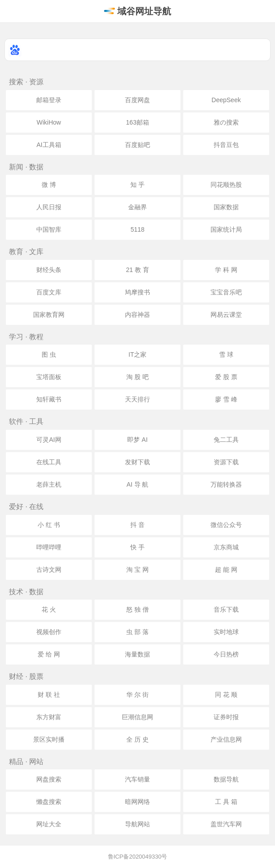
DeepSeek (226, 100)
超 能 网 (226, 570)
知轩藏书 (49, 399)
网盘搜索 (49, 779)
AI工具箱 (49, 145)
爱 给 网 (49, 654)
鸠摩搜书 (137, 292)
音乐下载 (226, 609)
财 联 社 (49, 695)
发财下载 (137, 462)
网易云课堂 (226, 315)
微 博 (49, 185)
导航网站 (137, 824)
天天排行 (137, 399)
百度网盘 (137, 100)
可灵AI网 (49, 440)
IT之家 (137, 354)
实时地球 (226, 632)
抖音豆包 (226, 145)
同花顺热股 (226, 185)
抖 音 (137, 525)
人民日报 (49, 207)
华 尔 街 (137, 695)
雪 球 (226, 354)
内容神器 (137, 315)
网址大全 (49, 824)
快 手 (137, 547)
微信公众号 (226, 525)
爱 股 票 (226, 377)
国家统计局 (226, 229)
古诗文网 (49, 570)
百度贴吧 (137, 145)
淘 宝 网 (137, 570)
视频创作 (49, 632)
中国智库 (49, 229)
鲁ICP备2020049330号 (138, 857)
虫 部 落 (137, 632)
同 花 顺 (226, 695)
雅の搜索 (226, 122)
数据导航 (226, 779)
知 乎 (137, 185)
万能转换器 (226, 484)
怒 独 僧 (137, 609)
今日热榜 (226, 654)
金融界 (137, 207)
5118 (137, 229)
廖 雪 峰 (226, 399)
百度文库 (49, 292)
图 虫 (49, 354)
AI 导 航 (137, 484)
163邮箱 (137, 122)
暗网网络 (137, 802)
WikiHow (49, 122)
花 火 (49, 609)
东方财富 (49, 717)
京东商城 (226, 547)
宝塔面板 (49, 377)
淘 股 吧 (137, 377)
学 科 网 (226, 270)
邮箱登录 (49, 100)
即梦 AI (137, 440)
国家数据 (226, 207)
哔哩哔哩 (49, 547)
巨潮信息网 (137, 717)
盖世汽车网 (226, 824)
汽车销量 (137, 779)
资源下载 (226, 462)
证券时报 (226, 717)
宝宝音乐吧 (226, 292)
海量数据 (137, 654)
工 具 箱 (226, 802)
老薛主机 (49, 484)
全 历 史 (137, 739)
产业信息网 (226, 739)
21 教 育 (137, 270)
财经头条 (49, 270)
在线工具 (49, 462)
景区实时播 (49, 739)
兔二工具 (226, 440)
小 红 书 (49, 525)
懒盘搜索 (49, 802)
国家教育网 (49, 315)
